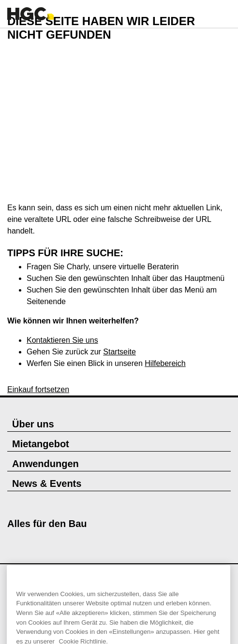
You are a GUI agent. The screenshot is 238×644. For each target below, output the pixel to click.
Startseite (119, 352)
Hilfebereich (165, 363)
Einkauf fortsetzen (38, 389)
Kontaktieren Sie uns (62, 340)
